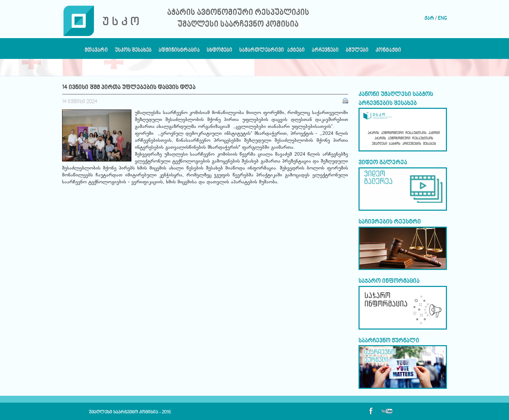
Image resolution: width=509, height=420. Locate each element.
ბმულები (357, 52)
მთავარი (96, 52)
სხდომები (219, 52)
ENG (442, 19)
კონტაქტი (388, 52)
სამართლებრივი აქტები (272, 52)
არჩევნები (325, 52)
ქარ (429, 19)
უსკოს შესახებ (133, 52)
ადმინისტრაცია (179, 52)
